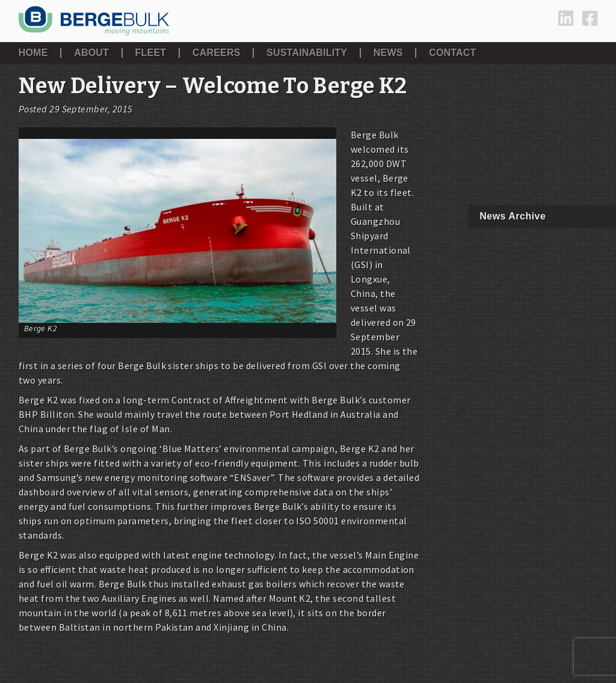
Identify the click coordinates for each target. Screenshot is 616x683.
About (91, 53)
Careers (217, 53)
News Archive (513, 216)
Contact (452, 53)
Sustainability (307, 53)
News (388, 53)
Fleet (151, 53)
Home (33, 53)
